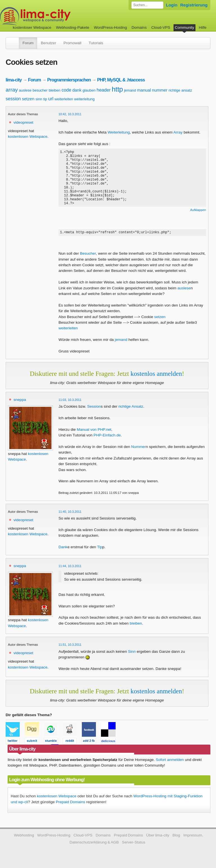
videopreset (23, 122)
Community (185, 27)
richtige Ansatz (131, 408)
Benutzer (48, 43)
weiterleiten (64, 99)
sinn (39, 99)
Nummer (138, 449)
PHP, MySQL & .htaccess (121, 80)
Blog (176, 837)
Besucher (88, 255)
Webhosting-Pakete (73, 27)
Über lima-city (158, 837)
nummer (160, 90)
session (13, 99)
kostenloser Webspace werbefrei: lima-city (56, 16)
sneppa (20, 402)
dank (77, 90)
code (67, 90)
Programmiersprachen (69, 80)
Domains (139, 27)
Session (94, 408)
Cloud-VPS (161, 27)
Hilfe (203, 27)
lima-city (14, 80)
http (117, 89)
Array (178, 132)
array (12, 90)
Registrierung (194, 5)
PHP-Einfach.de (107, 437)
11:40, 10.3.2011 (70, 514)
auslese (25, 90)
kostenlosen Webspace (28, 136)
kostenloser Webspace (32, 27)
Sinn (132, 653)
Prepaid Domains (70, 804)
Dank (63, 549)
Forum (28, 43)
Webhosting (24, 837)
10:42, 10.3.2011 (70, 114)
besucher (40, 90)
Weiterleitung (119, 132)
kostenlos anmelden (156, 376)
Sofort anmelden (170, 762)
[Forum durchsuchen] (147, 5)
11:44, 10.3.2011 (70, 568)
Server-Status (134, 844)
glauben (89, 90)
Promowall (72, 43)
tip (45, 99)
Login (172, 5)
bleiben (55, 90)
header (104, 90)
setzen (28, 99)
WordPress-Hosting (111, 27)
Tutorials (96, 43)
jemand (130, 90)
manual (144, 90)
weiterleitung (84, 99)
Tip (100, 549)
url (51, 99)
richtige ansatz (180, 90)
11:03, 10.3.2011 (70, 402)
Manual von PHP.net (94, 431)
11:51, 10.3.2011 (70, 647)
